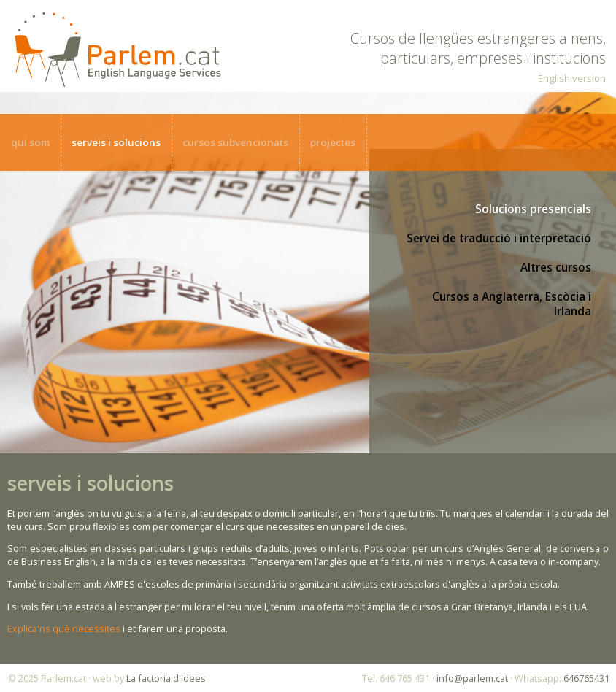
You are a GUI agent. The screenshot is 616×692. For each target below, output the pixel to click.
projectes (333, 142)
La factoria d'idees (166, 678)
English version (572, 78)
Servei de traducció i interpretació (499, 238)
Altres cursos (556, 267)
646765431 (586, 678)
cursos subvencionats (235, 142)
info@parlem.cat (472, 678)
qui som (30, 142)
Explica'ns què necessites (64, 628)
